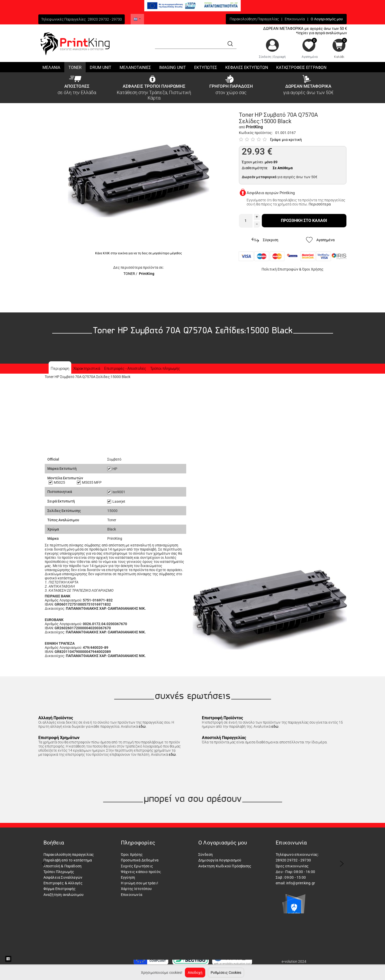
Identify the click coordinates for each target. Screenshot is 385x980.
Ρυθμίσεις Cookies (226, 973)
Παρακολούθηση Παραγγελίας (254, 19)
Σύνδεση (265, 57)
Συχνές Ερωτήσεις (137, 866)
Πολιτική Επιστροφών (280, 269)
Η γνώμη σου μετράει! (140, 883)
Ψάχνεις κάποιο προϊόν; (141, 872)
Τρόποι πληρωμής (165, 368)
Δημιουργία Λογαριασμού (220, 860)
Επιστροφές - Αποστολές (125, 368)
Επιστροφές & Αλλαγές (63, 883)
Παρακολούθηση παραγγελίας (69, 855)
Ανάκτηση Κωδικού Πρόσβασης (225, 866)
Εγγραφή (280, 57)
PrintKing (147, 274)
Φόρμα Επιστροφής (60, 889)
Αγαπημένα (310, 57)
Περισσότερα (320, 204)
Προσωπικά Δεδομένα (140, 860)
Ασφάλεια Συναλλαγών (63, 877)
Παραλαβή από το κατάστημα (68, 860)
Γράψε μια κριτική (286, 140)
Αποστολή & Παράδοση (63, 866)
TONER (129, 274)
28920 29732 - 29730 (105, 19)
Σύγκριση (265, 240)
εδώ (142, 726)
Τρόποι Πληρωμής (59, 872)
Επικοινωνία (295, 19)
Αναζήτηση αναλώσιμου (64, 895)
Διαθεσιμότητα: (255, 168)
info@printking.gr (301, 883)
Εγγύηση (128, 877)
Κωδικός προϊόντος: (256, 133)
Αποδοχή (195, 973)
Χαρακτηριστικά (87, 368)
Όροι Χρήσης (313, 269)
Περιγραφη (60, 368)
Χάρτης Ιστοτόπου (136, 889)
